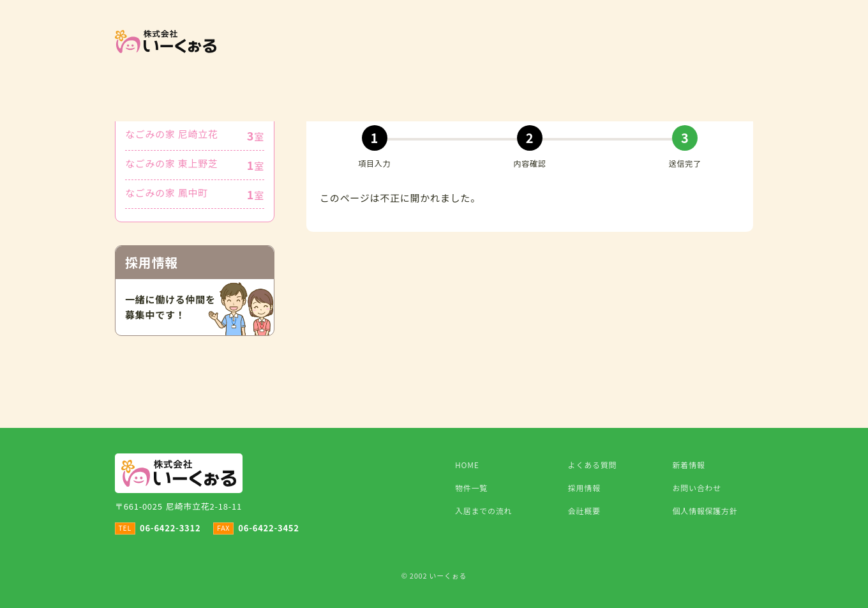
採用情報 (584, 488)
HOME (467, 465)
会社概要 (584, 511)
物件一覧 (471, 488)
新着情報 (689, 465)
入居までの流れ (483, 511)
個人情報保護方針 (705, 511)
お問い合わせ (697, 488)
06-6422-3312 (170, 528)
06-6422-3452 (268, 528)
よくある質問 (593, 465)
